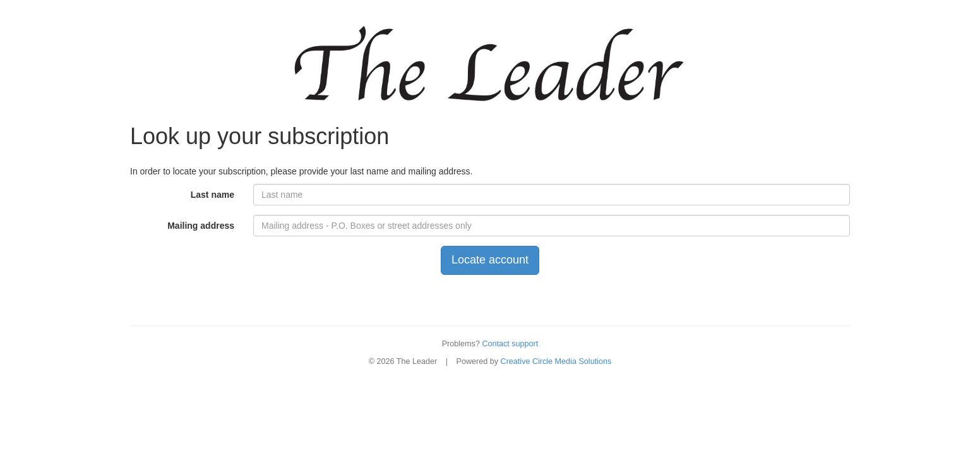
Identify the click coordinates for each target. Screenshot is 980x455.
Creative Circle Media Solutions (556, 361)
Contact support (510, 344)
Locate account (490, 260)
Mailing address (201, 226)
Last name (212, 195)
